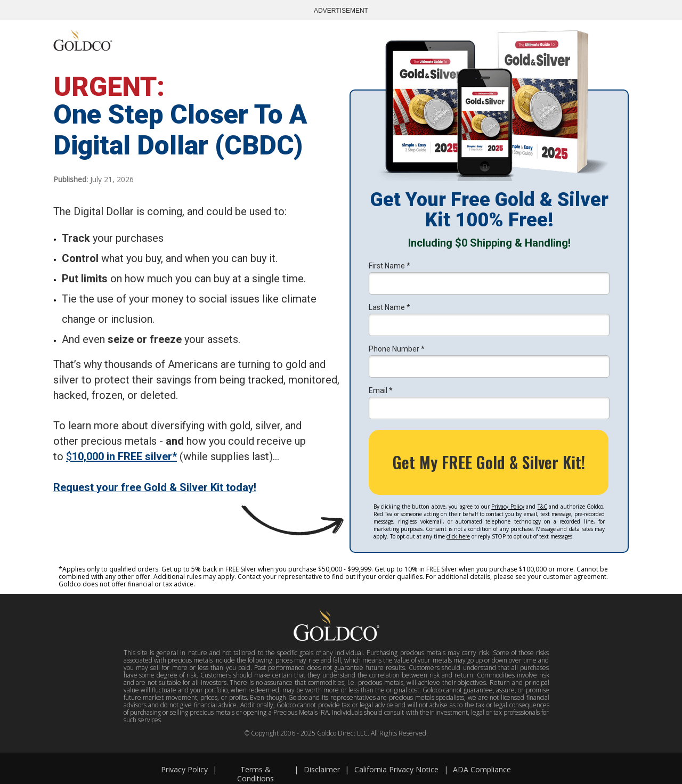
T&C (542, 507)
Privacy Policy (508, 507)
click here (458, 536)
